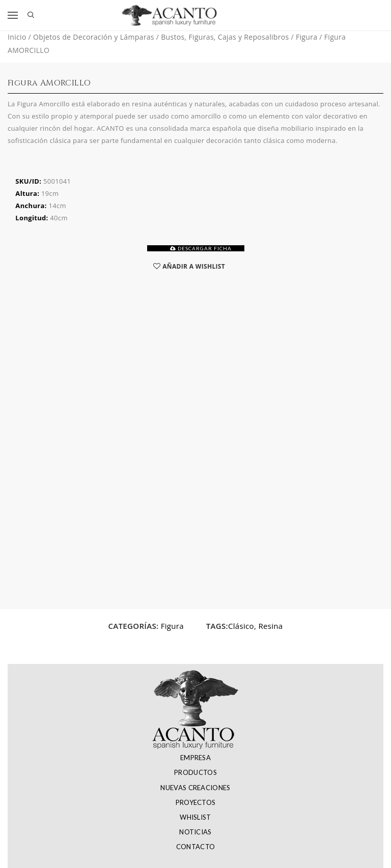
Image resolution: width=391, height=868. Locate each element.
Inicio (17, 37)
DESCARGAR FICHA (201, 248)
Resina (270, 626)
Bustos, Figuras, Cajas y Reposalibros (225, 37)
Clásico (241, 626)
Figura (306, 37)
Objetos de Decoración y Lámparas (94, 37)
